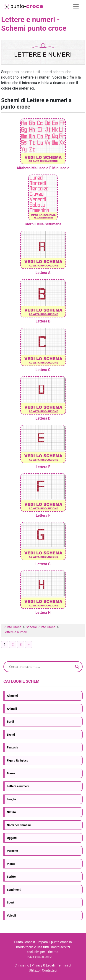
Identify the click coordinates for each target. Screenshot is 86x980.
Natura (11, 812)
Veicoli (11, 916)
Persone (12, 851)
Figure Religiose (18, 760)
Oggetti (12, 838)
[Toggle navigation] (76, 6)
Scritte (11, 877)
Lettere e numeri (18, 786)
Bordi (10, 722)
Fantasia (12, 747)
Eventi (11, 735)
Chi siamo (22, 965)
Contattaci (50, 970)
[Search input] (41, 667)
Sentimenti (14, 890)
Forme (11, 773)
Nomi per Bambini (19, 825)
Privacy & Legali (44, 965)
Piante (11, 864)
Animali (12, 709)
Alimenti (12, 696)
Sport (10, 902)
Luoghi (11, 799)
